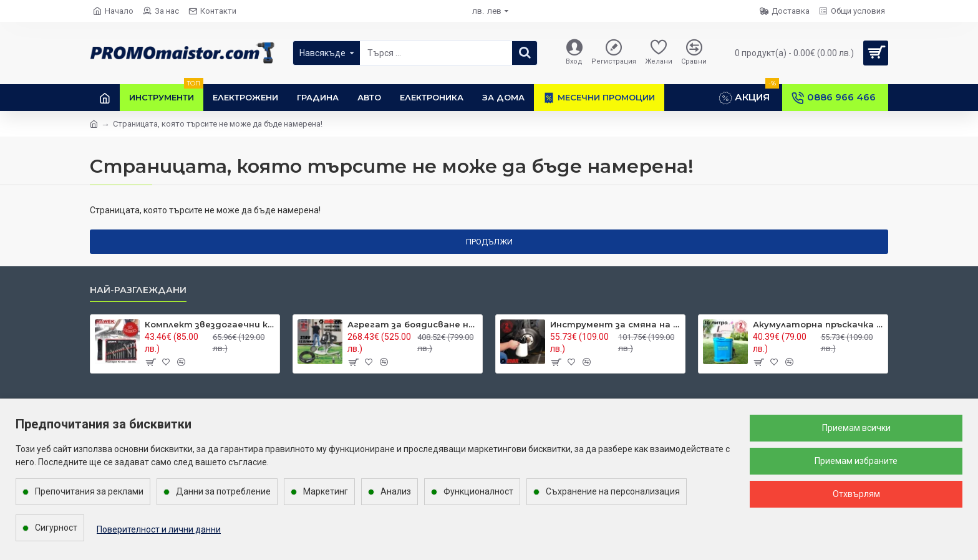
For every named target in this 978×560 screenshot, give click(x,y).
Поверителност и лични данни (159, 529)
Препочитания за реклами (89, 491)
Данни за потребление (223, 491)
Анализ (396, 491)
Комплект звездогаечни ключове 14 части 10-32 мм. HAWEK (210, 324)
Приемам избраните (856, 461)
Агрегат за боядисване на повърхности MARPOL (413, 324)
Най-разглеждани (138, 290)
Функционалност (478, 491)
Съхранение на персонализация (613, 491)
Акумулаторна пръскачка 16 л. (818, 324)
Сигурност (56, 528)
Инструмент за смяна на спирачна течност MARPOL (615, 324)
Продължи (489, 242)
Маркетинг (326, 491)
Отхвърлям (856, 494)
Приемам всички (856, 428)
